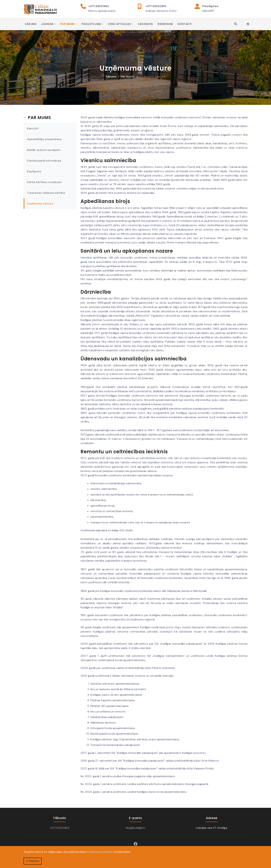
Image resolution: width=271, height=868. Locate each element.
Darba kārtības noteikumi (44, 182)
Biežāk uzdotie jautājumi (44, 150)
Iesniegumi (165, 24)
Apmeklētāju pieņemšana (44, 139)
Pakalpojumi (91, 24)
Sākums (31, 24)
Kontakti (185, 24)
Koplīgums (34, 172)
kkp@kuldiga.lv (136, 828)
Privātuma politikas (100, 852)
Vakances (145, 24)
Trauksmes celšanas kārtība (46, 193)
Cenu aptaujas (119, 24)
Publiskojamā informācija (44, 161)
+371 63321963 (99, 6)
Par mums (67, 24)
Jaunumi (47, 24)
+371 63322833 (156, 6)
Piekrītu (33, 861)
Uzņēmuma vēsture (152, 77)
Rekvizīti (33, 129)
